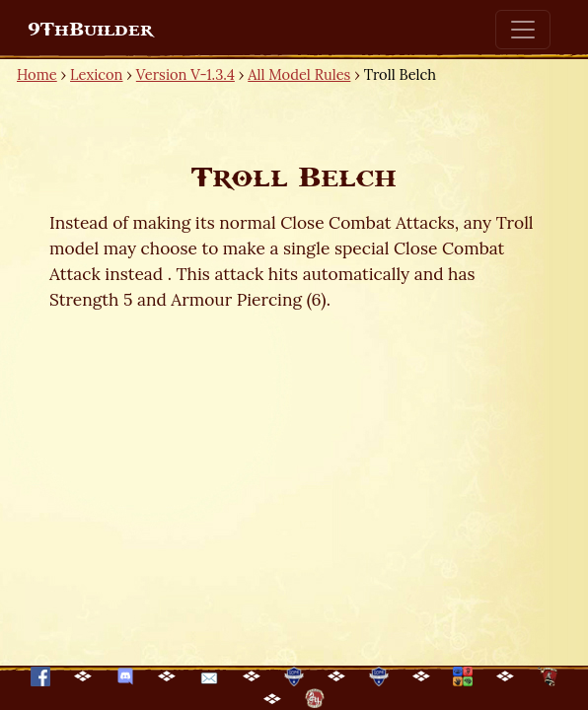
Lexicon (96, 74)
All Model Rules (299, 74)
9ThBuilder (90, 30)
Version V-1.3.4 (185, 74)
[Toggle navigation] (523, 30)
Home (37, 74)
